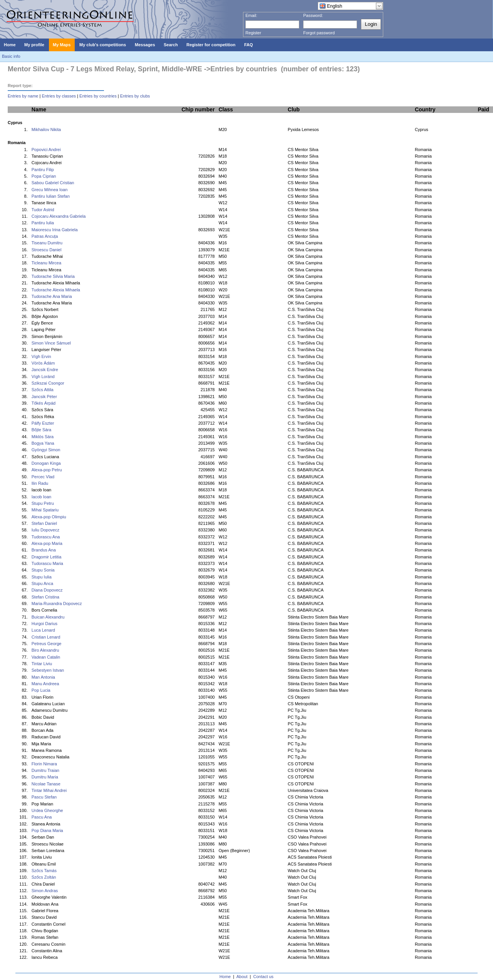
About (242, 977)
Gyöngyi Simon (46, 450)
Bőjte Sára (41, 430)
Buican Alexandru (48, 617)
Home (225, 977)
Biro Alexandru (45, 650)
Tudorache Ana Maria (52, 296)
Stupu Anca (42, 583)
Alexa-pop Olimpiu (49, 517)
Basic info (11, 56)
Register (253, 33)
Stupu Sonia (43, 570)
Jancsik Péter (44, 397)
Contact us (264, 977)
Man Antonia (43, 677)
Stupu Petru (43, 503)
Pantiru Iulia (43, 223)
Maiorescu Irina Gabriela (55, 230)
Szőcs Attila (43, 390)
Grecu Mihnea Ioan (50, 190)
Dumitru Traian (45, 770)
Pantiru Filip (43, 170)
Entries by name (23, 96)
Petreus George (47, 644)
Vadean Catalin (46, 657)
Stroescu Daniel (47, 250)
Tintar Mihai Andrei (49, 790)
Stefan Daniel (44, 523)
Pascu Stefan (44, 797)
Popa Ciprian (44, 176)
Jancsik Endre (45, 370)
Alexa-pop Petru (47, 470)
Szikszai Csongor (48, 383)
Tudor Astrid (43, 210)
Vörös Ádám (43, 363)
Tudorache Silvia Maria (53, 276)
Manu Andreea (45, 684)
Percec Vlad (43, 477)
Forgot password (319, 33)
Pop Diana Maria (47, 830)
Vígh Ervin (41, 356)
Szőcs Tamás (44, 871)
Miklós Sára (43, 437)
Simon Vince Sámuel (51, 343)
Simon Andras (45, 891)
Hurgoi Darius (44, 624)
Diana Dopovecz (47, 590)
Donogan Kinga (46, 463)
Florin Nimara (44, 764)
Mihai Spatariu (45, 510)
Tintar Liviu (42, 664)
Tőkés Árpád (44, 403)
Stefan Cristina (45, 597)
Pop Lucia (41, 690)
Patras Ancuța (45, 236)
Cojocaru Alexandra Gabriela (59, 216)
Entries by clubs (135, 96)
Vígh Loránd (43, 377)
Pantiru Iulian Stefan (51, 196)
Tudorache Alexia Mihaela (56, 290)
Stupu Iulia (42, 577)
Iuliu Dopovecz (45, 530)
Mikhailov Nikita (46, 129)
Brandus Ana (44, 550)
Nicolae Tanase (46, 784)
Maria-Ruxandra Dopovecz (57, 603)
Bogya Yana (43, 443)
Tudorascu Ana (46, 537)
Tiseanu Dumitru (47, 243)
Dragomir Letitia (47, 557)
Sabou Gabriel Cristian (53, 183)
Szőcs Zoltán (44, 877)
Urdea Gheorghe (47, 810)
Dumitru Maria (45, 777)
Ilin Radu (40, 483)
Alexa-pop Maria (47, 543)
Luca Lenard (43, 630)
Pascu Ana (42, 817)
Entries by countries (98, 96)
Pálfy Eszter (43, 423)
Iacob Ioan (41, 497)
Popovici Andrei (46, 150)
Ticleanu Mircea (46, 263)
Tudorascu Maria (47, 563)
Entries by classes (59, 96)
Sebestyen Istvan (48, 670)
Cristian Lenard (46, 637)
